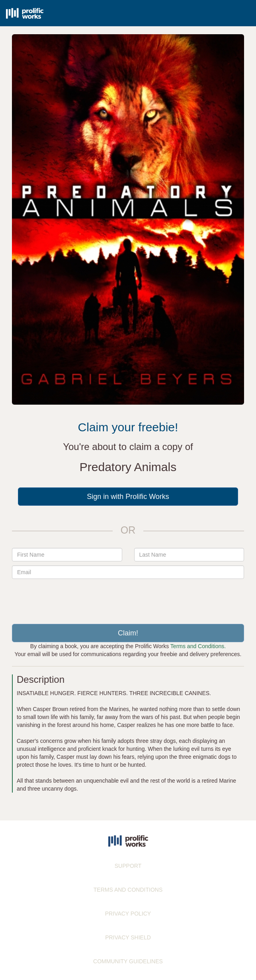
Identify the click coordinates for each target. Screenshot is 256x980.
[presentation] (128, 598)
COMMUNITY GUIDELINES (128, 961)
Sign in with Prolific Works (128, 497)
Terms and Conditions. (198, 646)
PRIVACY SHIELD (128, 937)
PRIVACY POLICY (128, 914)
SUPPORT (128, 866)
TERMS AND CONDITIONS (128, 890)
